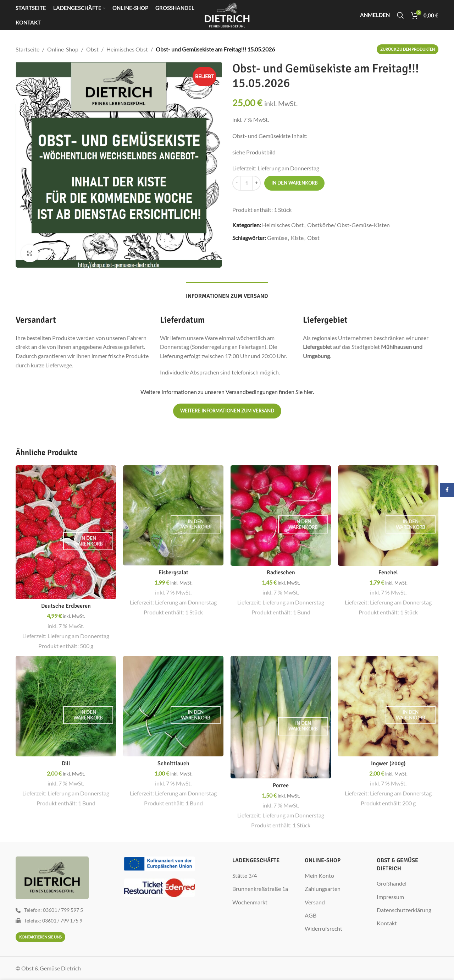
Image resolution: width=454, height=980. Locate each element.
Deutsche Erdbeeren (66, 606)
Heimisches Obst (127, 49)
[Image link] (160, 863)
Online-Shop (63, 49)
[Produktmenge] (247, 183)
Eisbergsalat (173, 573)
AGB (311, 915)
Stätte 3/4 (245, 875)
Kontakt (387, 923)
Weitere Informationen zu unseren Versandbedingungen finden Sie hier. (227, 392)
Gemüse (277, 238)
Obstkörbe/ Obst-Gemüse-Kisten (348, 225)
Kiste (297, 238)
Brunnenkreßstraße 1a (260, 889)
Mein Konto (319, 875)
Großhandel (392, 883)
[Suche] (400, 15)
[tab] (227, 293)
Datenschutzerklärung (404, 910)
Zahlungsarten (323, 889)
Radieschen (281, 573)
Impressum (390, 897)
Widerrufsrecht (323, 928)
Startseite (27, 49)
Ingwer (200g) (388, 763)
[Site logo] (227, 14)
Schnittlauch (173, 763)
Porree (281, 785)
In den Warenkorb (294, 183)
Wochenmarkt (250, 902)
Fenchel (388, 573)
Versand (315, 902)
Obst (92, 49)
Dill (66, 763)
